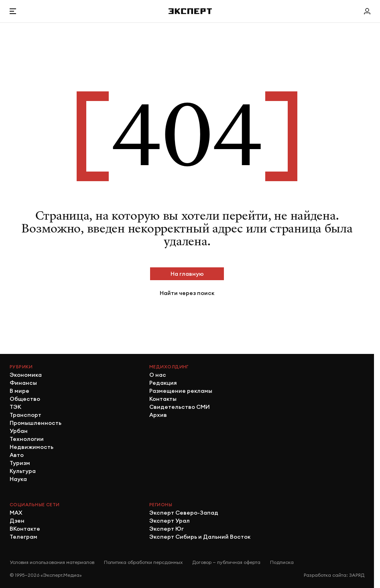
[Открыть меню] (13, 11)
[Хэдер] (190, 11)
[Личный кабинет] (367, 11)
